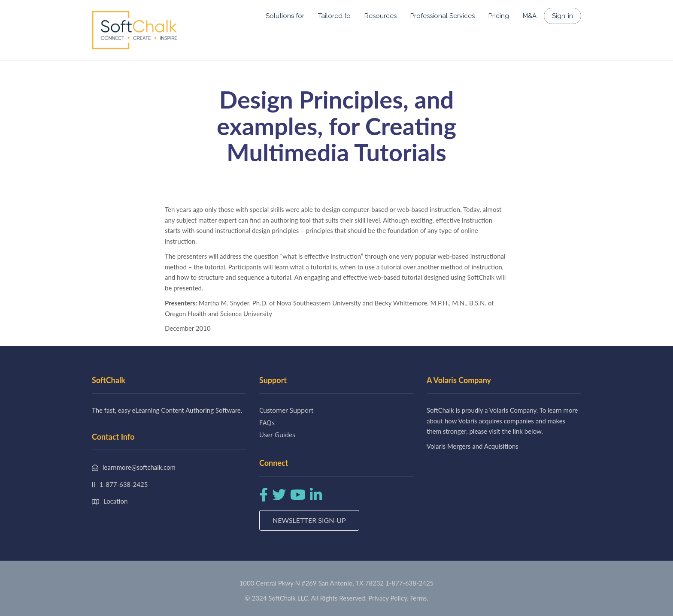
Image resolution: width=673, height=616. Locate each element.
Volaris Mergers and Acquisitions (473, 446)
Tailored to (334, 16)
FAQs (267, 423)
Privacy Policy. (388, 598)
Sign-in (562, 16)
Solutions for (285, 16)
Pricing (499, 16)
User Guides (277, 435)
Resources (380, 16)
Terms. (419, 598)
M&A (530, 16)
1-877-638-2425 (409, 583)
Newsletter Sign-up (309, 520)
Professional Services (443, 16)
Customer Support (286, 410)
